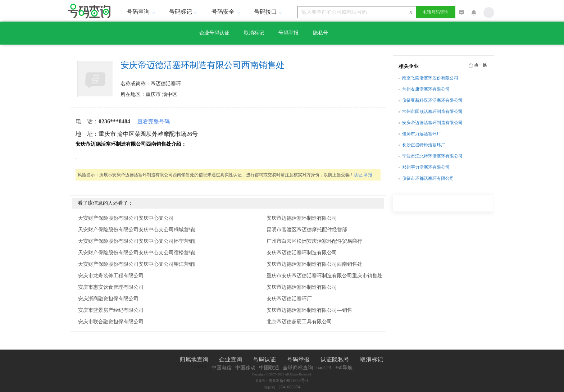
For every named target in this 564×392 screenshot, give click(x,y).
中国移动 (245, 368)
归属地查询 (194, 359)
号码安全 (227, 12)
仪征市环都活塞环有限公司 (428, 178)
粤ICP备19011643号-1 (288, 380)
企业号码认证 (214, 33)
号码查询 (142, 12)
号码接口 (269, 12)
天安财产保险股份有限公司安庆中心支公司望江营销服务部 (144, 264)
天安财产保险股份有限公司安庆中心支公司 (126, 218)
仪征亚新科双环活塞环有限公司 (432, 100)
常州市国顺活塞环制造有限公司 (432, 111)
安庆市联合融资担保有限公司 (111, 322)
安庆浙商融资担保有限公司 (108, 299)
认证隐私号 (335, 359)
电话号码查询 (436, 12)
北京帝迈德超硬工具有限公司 (299, 322)
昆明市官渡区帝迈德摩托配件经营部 (307, 230)
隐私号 (320, 33)
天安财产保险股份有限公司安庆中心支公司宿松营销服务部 (144, 253)
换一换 (481, 65)
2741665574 (289, 387)
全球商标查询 (298, 368)
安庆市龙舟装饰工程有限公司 (111, 276)
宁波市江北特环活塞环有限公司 (432, 156)
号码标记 (184, 12)
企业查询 (231, 359)
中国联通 (269, 368)
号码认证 (264, 359)
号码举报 (288, 33)
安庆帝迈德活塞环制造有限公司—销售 (309, 310)
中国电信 (222, 368)
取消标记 (254, 33)
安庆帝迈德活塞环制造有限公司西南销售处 (314, 264)
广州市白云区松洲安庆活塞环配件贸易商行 (314, 241)
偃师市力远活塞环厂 (422, 134)
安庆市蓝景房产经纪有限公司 (111, 310)
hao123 (324, 368)
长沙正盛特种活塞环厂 (424, 145)
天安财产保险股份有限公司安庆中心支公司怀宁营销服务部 (144, 241)
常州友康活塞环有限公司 (426, 89)
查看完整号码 (154, 122)
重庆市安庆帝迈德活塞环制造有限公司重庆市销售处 (324, 276)
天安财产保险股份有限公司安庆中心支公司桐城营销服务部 (144, 230)
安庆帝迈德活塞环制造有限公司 (302, 218)
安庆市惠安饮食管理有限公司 (111, 287)
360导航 (344, 368)
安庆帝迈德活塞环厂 (289, 299)
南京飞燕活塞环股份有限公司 (430, 78)
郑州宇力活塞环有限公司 (426, 167)
